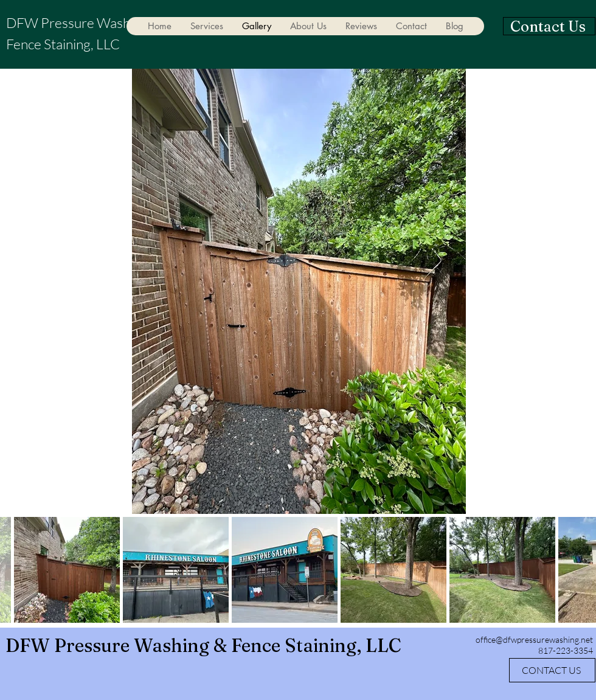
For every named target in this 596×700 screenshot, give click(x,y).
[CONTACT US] (552, 670)
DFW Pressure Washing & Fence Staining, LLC (203, 646)
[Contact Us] (549, 26)
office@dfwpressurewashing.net (534, 639)
